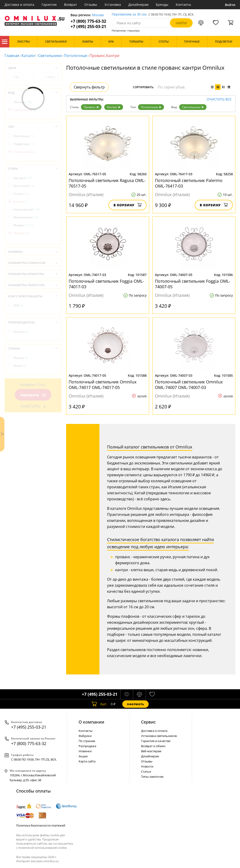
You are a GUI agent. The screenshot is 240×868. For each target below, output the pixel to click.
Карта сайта (87, 761)
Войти (230, 5)
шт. (99, 704)
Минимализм (26, 217)
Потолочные (76, 56)
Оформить (135, 704)
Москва (98, 15)
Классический (27, 209)
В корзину (128, 205)
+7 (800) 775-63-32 (88, 21)
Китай (20, 366)
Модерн (24, 225)
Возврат (71, 5)
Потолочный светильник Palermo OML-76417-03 (189, 183)
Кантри (114, 107)
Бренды (162, 5)
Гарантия (49, 5)
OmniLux (21, 332)
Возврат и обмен (153, 746)
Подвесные (24, 144)
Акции (83, 756)
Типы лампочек (152, 777)
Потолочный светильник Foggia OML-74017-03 (106, 284)
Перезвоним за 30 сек (129, 14)
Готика (21, 194)
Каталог (5, 42)
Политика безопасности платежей (41, 825)
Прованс (91, 107)
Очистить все (219, 99)
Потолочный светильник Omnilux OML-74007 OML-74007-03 (189, 385)
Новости (147, 766)
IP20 (18, 306)
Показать (33, 395)
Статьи (146, 771)
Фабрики (85, 736)
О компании (91, 722)
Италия (21, 358)
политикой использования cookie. (43, 848)
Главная (12, 56)
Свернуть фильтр (89, 87)
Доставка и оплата (19, 5)
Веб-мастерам (151, 751)
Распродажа (87, 746)
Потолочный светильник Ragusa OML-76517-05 (107, 183)
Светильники (50, 56)
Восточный (24, 186)
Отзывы (91, 5)
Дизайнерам (138, 5)
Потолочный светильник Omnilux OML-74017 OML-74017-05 (103, 385)
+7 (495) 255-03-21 (88, 27)
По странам (87, 741)
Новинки (85, 751)
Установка (113, 5)
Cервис (148, 722)
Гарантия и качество (156, 741)
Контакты (183, 5)
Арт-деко (23, 178)
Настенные (24, 136)
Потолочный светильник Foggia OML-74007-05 (193, 284)
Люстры (23, 102)
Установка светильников (159, 736)
